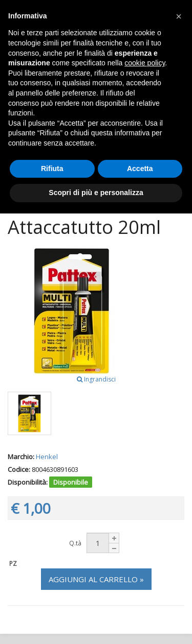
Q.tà (75, 543)
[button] (179, 16)
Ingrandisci (96, 379)
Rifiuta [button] (52, 169)
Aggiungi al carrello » (96, 579)
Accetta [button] (140, 169)
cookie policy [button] (145, 63)
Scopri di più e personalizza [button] (96, 193)
